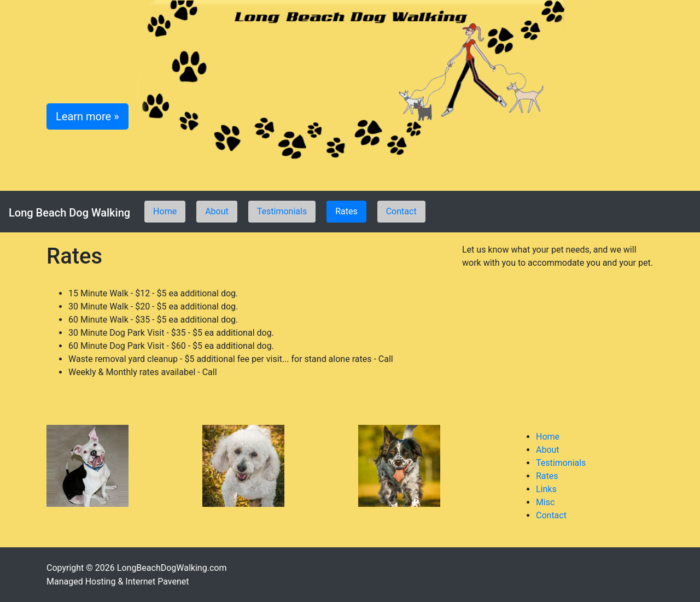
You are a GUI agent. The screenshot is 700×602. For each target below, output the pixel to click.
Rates (346, 211)
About (217, 211)
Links (546, 489)
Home (165, 211)
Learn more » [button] (87, 116)
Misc (546, 502)
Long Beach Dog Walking (69, 213)
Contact (401, 211)
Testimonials (282, 211)
